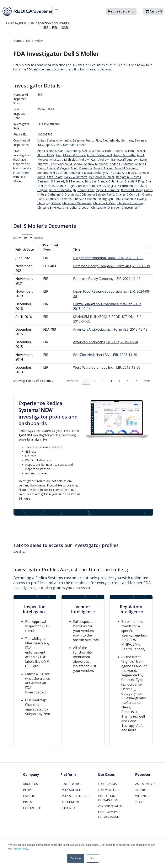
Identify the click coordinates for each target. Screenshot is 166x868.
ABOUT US (30, 784)
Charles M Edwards (59, 199)
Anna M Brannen (126, 168)
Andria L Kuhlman (122, 164)
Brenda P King (134, 181)
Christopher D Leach (76, 207)
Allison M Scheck (74, 155)
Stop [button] (93, 858)
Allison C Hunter (113, 151)
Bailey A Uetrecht (76, 177)
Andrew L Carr (47, 164)
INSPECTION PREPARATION (108, 798)
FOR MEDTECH (108, 790)
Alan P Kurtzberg (69, 151)
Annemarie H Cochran (52, 173)
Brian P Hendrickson (92, 186)
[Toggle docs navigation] (57, 11)
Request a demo (121, 11)
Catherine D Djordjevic (63, 194)
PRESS (27, 802)
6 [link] (128, 381)
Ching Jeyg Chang (49, 203)
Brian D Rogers (66, 186)
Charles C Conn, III (128, 194)
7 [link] (136, 381)
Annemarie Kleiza (80, 173)
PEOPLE (29, 790)
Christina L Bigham (130, 203)
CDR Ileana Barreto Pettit (97, 194)
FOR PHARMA (107, 784)
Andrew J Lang (137, 159)
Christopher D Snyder (106, 207)
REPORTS (142, 790)
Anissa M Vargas (58, 168)
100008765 (45, 134)
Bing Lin (90, 181)
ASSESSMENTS (145, 784)
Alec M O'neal (91, 151)
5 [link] (119, 381)
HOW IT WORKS (71, 784)
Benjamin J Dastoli (128, 177)
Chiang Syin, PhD (109, 199)
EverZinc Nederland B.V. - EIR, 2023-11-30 (105, 355)
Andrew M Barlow (70, 164)
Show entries (28, 238)
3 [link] (103, 381)
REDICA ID (68, 808)
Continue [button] (76, 858)
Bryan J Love (86, 190)
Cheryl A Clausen (85, 199)
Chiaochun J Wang (134, 199)
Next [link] (147, 381)
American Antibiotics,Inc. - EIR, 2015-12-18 (106, 342)
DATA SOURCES (71, 790)
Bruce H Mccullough (62, 190)
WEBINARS (143, 796)
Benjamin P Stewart (51, 181)
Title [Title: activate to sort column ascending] (77, 249)
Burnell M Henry (132, 190)
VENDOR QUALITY (110, 806)
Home (17, 41)
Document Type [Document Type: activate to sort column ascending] (51, 247)
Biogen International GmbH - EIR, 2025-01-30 (108, 258)
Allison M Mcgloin (49, 155)
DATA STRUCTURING (75, 796)
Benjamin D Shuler (102, 177)
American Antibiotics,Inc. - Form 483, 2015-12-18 (110, 329)
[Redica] (27, 11)
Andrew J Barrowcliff (112, 159)
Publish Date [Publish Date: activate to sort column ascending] (25, 249)
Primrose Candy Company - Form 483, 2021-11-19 (112, 266)
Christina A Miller (105, 203)
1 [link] (86, 381)
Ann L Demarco (81, 168)
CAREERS (29, 796)
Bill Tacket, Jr (75, 181)
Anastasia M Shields (63, 159)
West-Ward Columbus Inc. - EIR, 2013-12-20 (107, 367)
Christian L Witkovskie (77, 203)
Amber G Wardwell (99, 155)
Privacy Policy (20, 849)
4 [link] (111, 381)
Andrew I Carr (88, 159)
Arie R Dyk (129, 173)
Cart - (153, 11)
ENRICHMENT (70, 802)
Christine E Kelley (49, 207)
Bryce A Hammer (108, 190)
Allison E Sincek (135, 151)
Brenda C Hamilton (110, 181)
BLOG (139, 802)
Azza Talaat (55, 177)
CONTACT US (32, 808)
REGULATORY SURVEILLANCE (108, 814)
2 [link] (94, 381)
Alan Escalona (47, 151)
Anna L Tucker (103, 168)
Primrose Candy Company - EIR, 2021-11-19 (107, 279)
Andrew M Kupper (96, 164)
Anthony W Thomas (107, 173)
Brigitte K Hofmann (120, 186)
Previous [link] (73, 381)
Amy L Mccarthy (124, 155)
